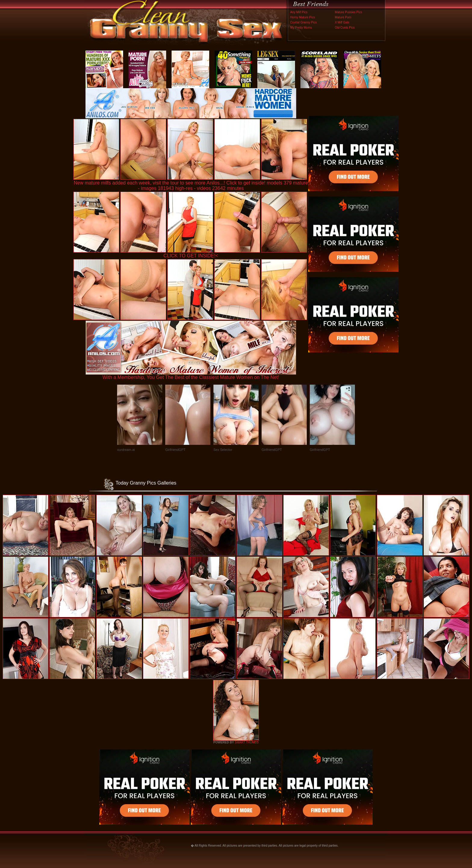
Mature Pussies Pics (348, 12)
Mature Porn (343, 17)
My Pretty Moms (301, 28)
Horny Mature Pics (303, 17)
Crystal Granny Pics (303, 22)
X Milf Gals (342, 22)
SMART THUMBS (247, 742)
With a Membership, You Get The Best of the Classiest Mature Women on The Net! (191, 375)
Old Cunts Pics (345, 28)
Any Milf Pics (299, 12)
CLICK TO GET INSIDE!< (191, 256)
